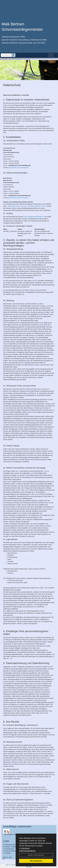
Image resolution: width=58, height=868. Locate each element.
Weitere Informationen (36, 855)
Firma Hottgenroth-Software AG (34, 217)
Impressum (25, 848)
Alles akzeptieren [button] (36, 861)
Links (6, 841)
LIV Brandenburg (9, 849)
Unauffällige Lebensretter (17, 826)
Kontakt (13, 865)
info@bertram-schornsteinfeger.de (19, 165)
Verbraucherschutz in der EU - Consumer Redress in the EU (27, 206)
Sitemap (29, 867)
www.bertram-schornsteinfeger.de (19, 168)
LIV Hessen (7, 853)
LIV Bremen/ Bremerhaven (12, 851)
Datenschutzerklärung (27, 851)
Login (7, 865)
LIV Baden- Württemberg (11, 847)
